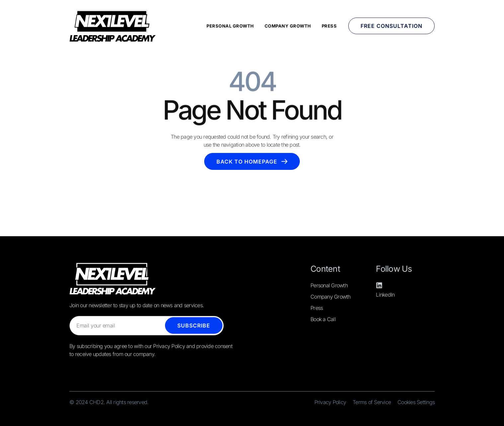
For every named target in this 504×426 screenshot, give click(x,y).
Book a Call (323, 319)
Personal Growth (230, 26)
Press (329, 26)
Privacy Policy (330, 402)
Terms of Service (372, 402)
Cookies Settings (416, 402)
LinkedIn (385, 295)
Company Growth (288, 26)
